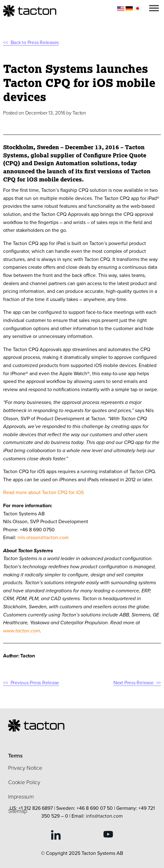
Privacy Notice (25, 768)
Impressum (21, 797)
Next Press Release (134, 683)
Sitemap (17, 811)
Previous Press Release (35, 683)
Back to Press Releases (35, 42)
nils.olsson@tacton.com (43, 537)
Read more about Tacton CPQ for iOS (44, 492)
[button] (154, 8)
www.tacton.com (22, 631)
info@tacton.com (104, 816)
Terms (15, 756)
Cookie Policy (24, 782)
